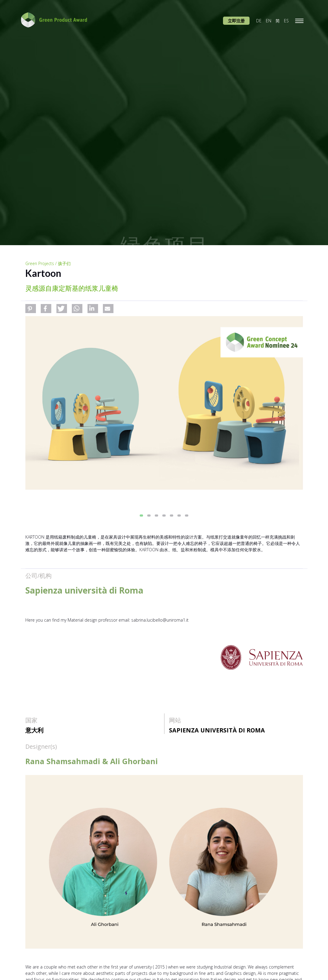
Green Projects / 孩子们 (48, 263)
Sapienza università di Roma (217, 730)
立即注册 (236, 21)
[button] (31, 309)
